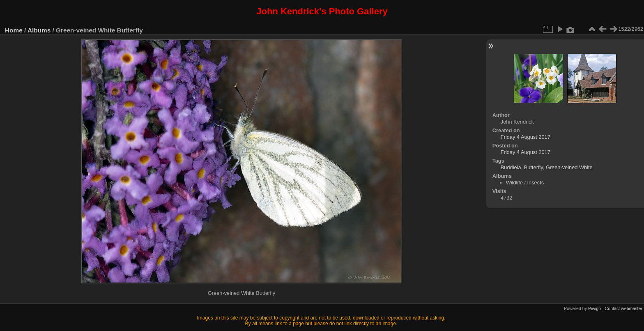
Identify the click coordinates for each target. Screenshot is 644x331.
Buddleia (511, 167)
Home (14, 30)
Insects (536, 183)
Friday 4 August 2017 (526, 137)
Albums (39, 30)
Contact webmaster (624, 308)
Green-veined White (569, 167)
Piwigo (595, 308)
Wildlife (514, 183)
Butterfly (534, 167)
